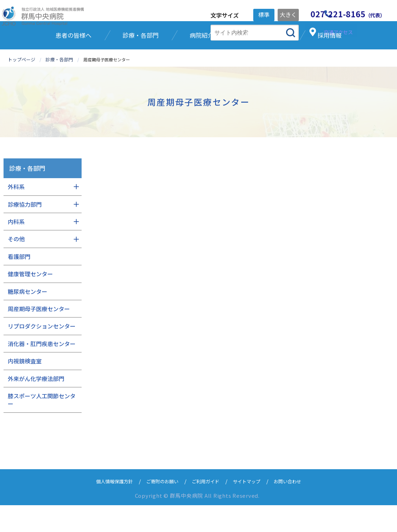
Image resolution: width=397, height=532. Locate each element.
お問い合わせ (297, 508)
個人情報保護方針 (106, 508)
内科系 (16, 248)
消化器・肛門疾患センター (42, 370)
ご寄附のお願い (159, 508)
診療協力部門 (25, 231)
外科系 (16, 213)
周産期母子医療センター (39, 335)
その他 (16, 266)
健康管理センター (30, 301)
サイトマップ (252, 508)
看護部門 (19, 283)
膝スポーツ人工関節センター (42, 427)
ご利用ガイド (207, 508)
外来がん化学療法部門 (36, 405)
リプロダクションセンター (42, 353)
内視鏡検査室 (25, 388)
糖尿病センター (28, 318)
